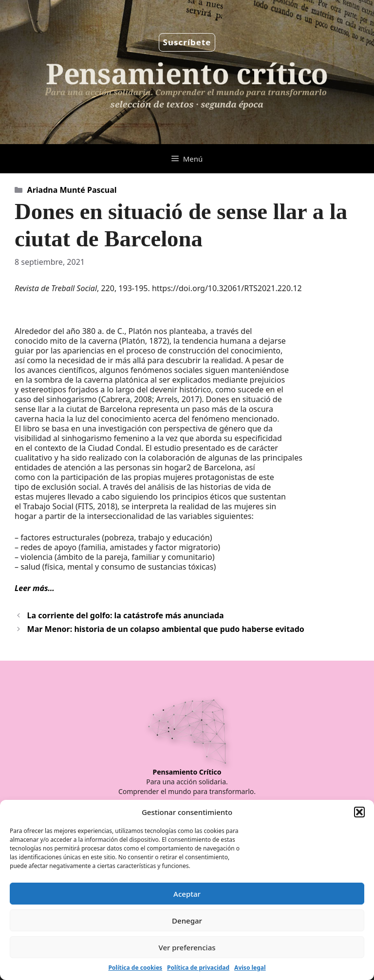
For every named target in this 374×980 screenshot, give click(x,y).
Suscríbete (187, 42)
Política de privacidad (198, 968)
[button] (359, 812)
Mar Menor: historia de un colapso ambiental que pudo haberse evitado (166, 629)
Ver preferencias (187, 947)
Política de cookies (135, 968)
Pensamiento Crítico (187, 772)
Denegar (187, 921)
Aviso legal (250, 968)
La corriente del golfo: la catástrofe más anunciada (126, 615)
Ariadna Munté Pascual (72, 190)
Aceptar (187, 894)
